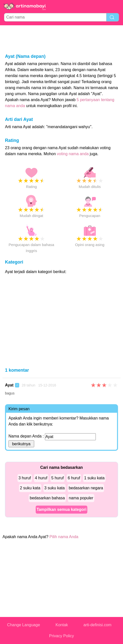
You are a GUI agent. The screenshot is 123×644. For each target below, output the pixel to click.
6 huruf (74, 478)
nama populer (81, 498)
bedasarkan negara (86, 488)
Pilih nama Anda (64, 537)
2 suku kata (30, 488)
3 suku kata (55, 488)
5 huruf (58, 478)
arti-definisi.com (98, 625)
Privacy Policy (62, 636)
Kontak (62, 625)
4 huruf (41, 478)
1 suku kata (94, 478)
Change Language (24, 625)
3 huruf (25, 478)
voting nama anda (73, 154)
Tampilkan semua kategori (62, 509)
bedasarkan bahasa (47, 498)
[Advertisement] (62, 39)
